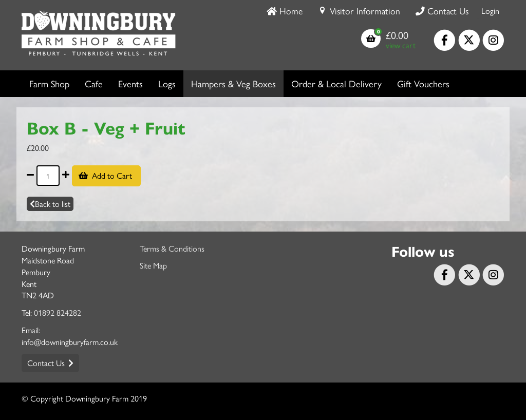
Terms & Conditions (172, 248)
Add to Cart (113, 175)
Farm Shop (49, 83)
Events (130, 83)
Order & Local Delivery (336, 83)
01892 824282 (58, 312)
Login (490, 11)
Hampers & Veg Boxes (233, 83)
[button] (388, 40)
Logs (167, 83)
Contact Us (46, 363)
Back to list (50, 204)
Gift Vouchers (423, 83)
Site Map (153, 265)
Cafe (94, 83)
